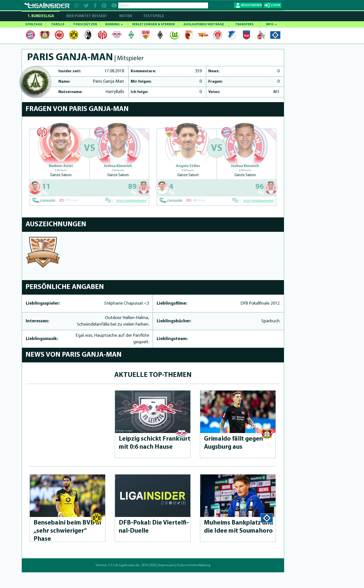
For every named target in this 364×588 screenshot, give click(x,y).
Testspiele (153, 16)
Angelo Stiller (188, 166)
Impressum (167, 565)
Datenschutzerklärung (194, 565)
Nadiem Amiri (61, 166)
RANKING (114, 24)
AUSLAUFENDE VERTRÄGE (204, 24)
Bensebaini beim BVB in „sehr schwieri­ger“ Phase (67, 531)
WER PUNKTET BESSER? (87, 16)
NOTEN (126, 16)
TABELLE (58, 24)
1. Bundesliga (41, 16)
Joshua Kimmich (118, 166)
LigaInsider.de (129, 565)
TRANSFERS (244, 24)
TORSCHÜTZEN (85, 24)
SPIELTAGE (34, 24)
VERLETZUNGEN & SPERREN (153, 24)
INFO (271, 24)
